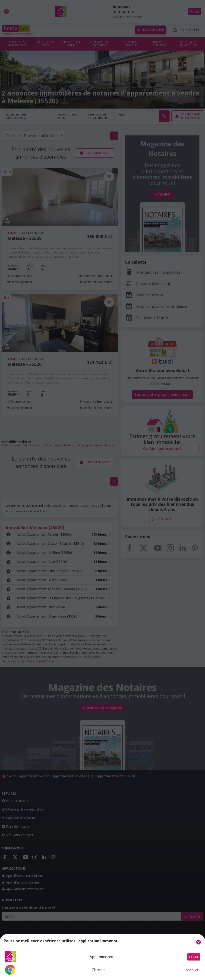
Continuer (191, 970)
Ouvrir (194, 957)
